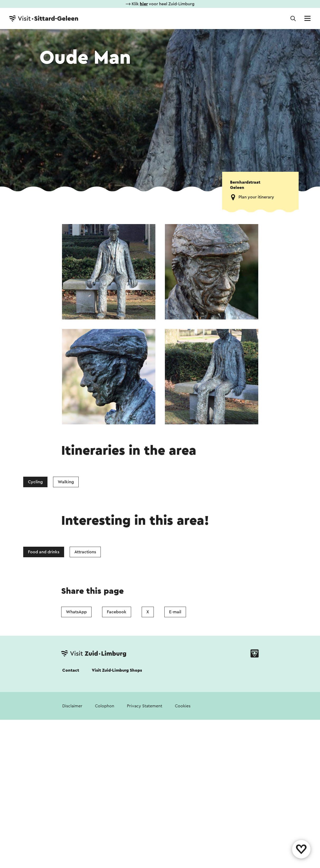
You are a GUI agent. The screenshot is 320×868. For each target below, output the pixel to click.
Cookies (183, 706)
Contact (71, 670)
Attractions (85, 552)
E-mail (175, 612)
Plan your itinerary (256, 197)
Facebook (117, 612)
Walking (66, 482)
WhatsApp (76, 612)
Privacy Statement (145, 706)
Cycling (35, 482)
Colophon (105, 706)
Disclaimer (72, 706)
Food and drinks (44, 552)
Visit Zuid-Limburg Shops (117, 670)
